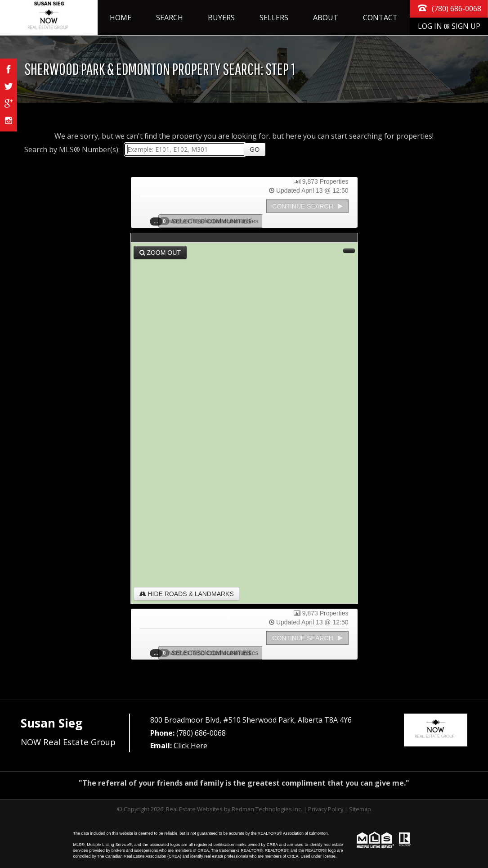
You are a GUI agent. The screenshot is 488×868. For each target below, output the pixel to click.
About (326, 18)
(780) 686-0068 (449, 8)
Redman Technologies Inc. (267, 809)
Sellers (274, 18)
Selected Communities (208, 221)
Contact (380, 18)
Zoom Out (160, 253)
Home (121, 18)
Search (170, 18)
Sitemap (360, 809)
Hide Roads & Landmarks (187, 594)
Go (255, 149)
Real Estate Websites (194, 809)
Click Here (190, 746)
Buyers (221, 18)
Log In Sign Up (449, 26)
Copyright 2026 (143, 809)
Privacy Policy (326, 809)
